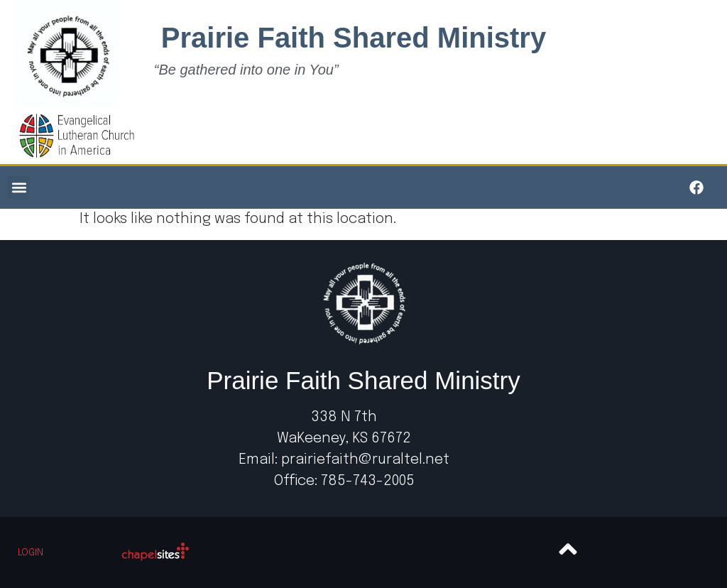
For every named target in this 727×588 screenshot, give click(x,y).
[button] (19, 188)
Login (31, 553)
